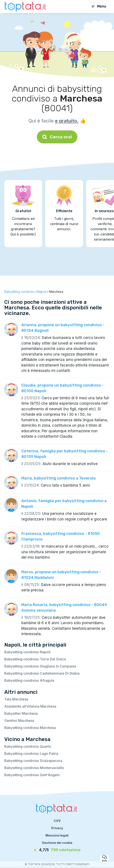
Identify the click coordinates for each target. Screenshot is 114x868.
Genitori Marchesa (19, 721)
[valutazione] (57, 850)
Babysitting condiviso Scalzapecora (33, 761)
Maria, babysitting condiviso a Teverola (59, 478)
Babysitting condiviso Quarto (28, 746)
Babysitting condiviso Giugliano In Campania (40, 666)
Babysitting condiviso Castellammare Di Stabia (42, 673)
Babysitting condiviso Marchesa (30, 728)
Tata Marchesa (16, 699)
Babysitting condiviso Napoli (27, 652)
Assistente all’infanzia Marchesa (30, 706)
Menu (99, 6)
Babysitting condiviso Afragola (29, 680)
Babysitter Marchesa (21, 713)
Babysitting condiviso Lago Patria (31, 754)
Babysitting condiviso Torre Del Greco (35, 659)
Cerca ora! (57, 137)
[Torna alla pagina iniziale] (26, 6)
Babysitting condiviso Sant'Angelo (32, 775)
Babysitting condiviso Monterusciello (34, 768)
